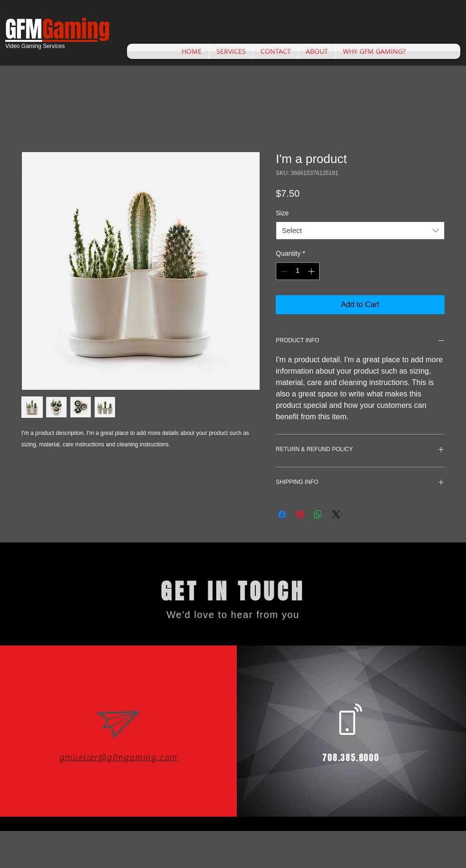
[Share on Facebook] (282, 514)
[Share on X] (336, 514)
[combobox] (360, 231)
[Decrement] (283, 271)
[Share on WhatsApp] (318, 514)
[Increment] (312, 271)
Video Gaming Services (35, 46)
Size (282, 213)
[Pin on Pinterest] (300, 514)
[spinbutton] (298, 271)
